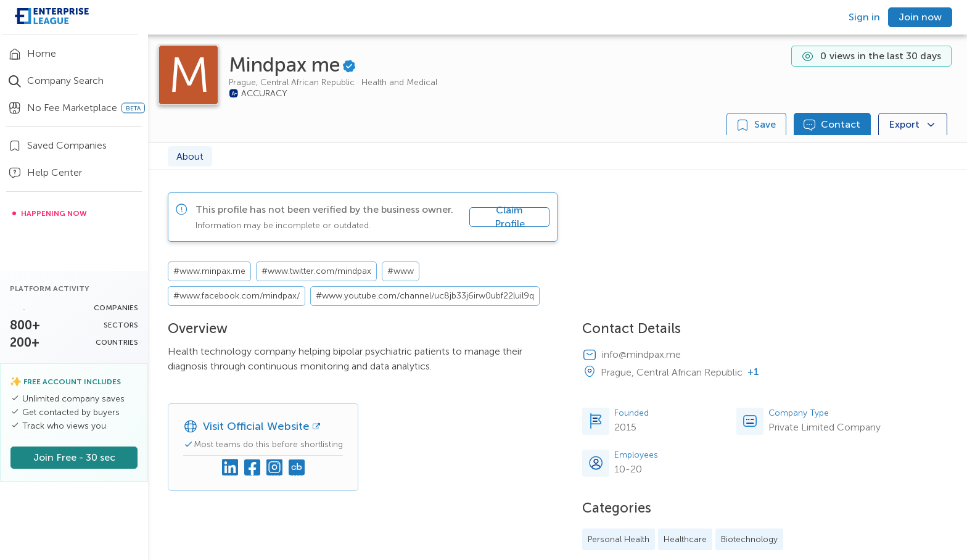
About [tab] (190, 156)
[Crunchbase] (297, 468)
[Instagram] (274, 468)
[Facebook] (252, 468)
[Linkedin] (230, 468)
